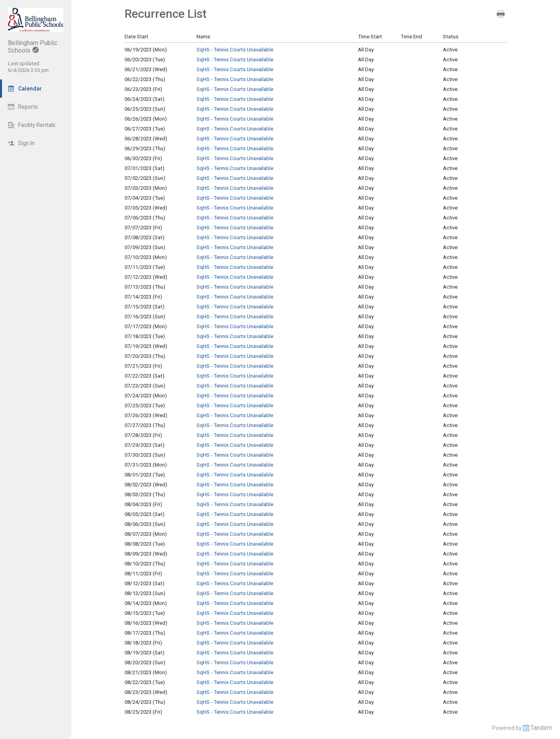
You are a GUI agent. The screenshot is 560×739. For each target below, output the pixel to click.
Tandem (541, 728)
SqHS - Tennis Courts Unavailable (235, 50)
